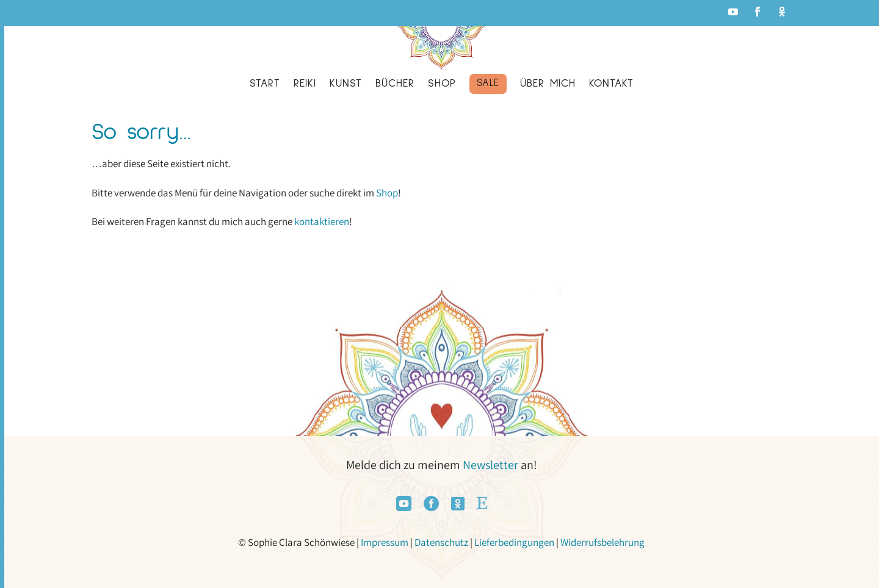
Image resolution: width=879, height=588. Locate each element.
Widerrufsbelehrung (602, 542)
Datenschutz (441, 542)
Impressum (385, 542)
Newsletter (490, 465)
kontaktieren (322, 221)
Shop (387, 193)
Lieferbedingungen (514, 542)
